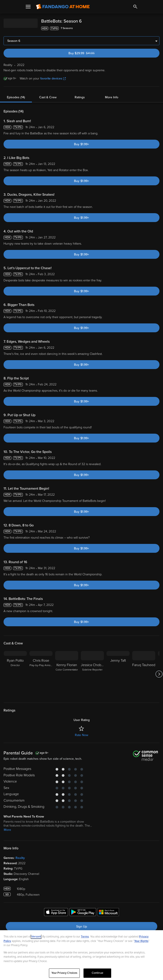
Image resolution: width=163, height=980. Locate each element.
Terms (85, 937)
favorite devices (53, 78)
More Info (112, 97)
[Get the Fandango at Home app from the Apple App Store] (56, 913)
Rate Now (81, 735)
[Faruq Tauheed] (144, 674)
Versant (36, 937)
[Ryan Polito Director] (15, 674)
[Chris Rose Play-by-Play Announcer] (41, 674)
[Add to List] (157, 28)
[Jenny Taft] (118, 674)
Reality (20, 858)
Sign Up (82, 927)
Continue (97, 973)
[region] (81, 955)
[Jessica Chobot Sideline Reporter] (92, 674)
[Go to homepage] (63, 7)
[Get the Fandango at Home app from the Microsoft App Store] (108, 913)
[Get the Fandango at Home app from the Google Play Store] (83, 913)
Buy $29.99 (89, 53)
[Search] (135, 7)
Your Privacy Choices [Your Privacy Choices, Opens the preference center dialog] (64, 973)
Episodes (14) (16, 97)
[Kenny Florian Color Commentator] (67, 674)
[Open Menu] (28, 7)
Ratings (80, 97)
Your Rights (141, 941)
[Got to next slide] (159, 674)
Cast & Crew (48, 97)
